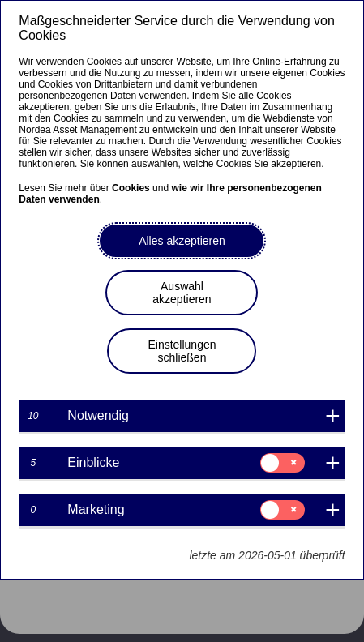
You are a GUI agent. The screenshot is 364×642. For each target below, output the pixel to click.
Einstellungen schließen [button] (182, 351)
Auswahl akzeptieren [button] (182, 293)
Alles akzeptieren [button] (182, 241)
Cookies (131, 188)
